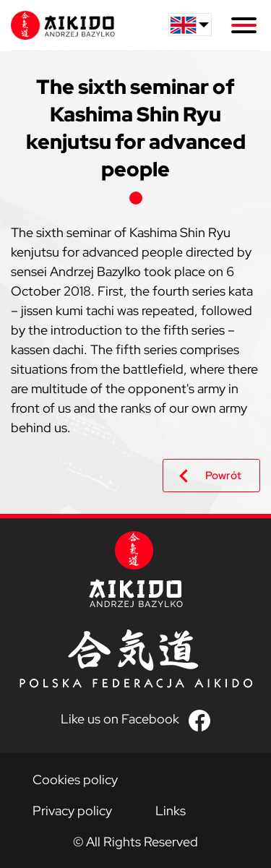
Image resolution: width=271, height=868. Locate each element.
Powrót (223, 476)
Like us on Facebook (120, 719)
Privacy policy (72, 811)
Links (171, 811)
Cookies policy (75, 779)
